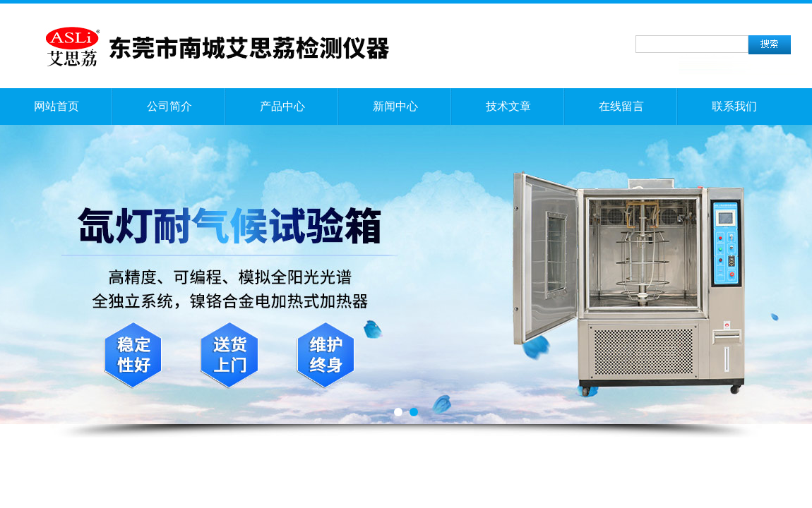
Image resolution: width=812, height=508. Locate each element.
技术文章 (508, 106)
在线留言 (621, 106)
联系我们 (734, 106)
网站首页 (56, 106)
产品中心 (282, 106)
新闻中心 (395, 106)
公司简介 (169, 106)
